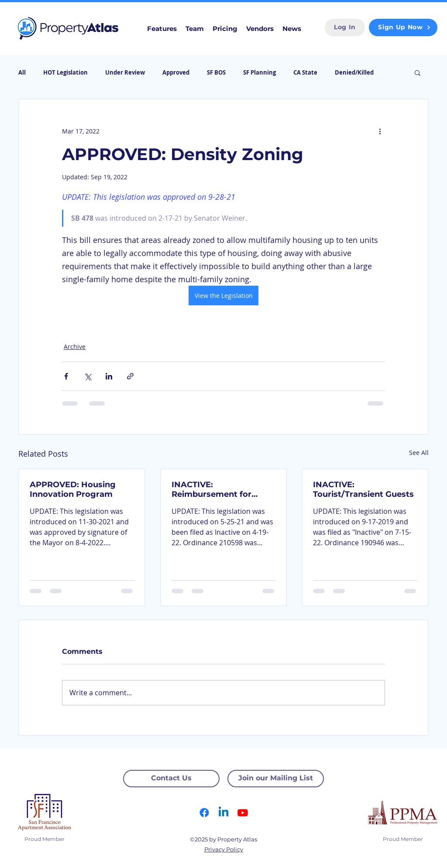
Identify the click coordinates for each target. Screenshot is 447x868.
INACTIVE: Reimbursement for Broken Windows (211, 489)
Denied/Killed (354, 72)
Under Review (125, 72)
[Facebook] (204, 813)
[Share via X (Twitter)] (88, 376)
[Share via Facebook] (66, 376)
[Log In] (345, 27)
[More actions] (380, 131)
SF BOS (216, 72)
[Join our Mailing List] (276, 779)
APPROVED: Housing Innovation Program (73, 489)
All (22, 72)
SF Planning (260, 72)
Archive (75, 347)
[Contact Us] (171, 779)
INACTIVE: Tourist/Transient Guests (363, 489)
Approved (176, 72)
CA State (305, 72)
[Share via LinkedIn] (109, 376)
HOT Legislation (65, 72)
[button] (418, 72)
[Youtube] (243, 813)
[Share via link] (130, 376)
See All (419, 453)
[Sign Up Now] (403, 27)
